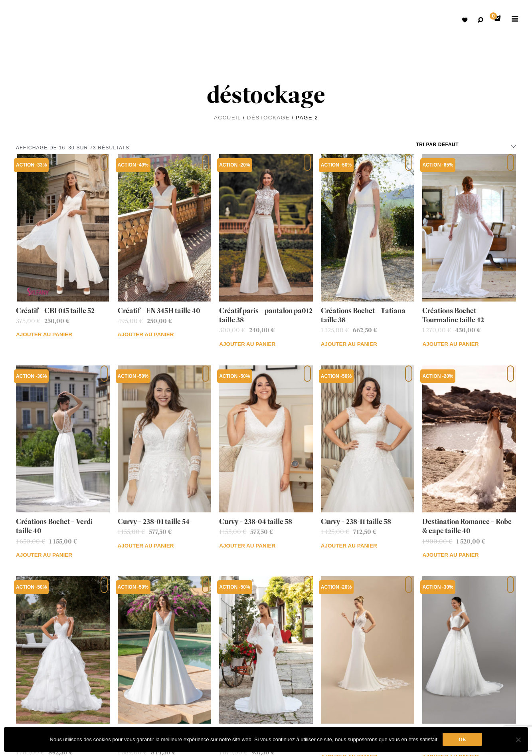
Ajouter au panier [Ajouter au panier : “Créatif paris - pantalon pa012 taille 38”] (247, 344)
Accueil (227, 118)
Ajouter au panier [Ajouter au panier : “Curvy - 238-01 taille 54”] (146, 546)
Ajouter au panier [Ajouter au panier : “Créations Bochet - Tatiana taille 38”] (349, 344)
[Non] (518, 740)
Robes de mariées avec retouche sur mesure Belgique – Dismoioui (28, 20)
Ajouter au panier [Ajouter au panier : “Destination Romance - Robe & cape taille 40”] (450, 555)
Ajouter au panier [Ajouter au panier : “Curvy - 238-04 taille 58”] (247, 546)
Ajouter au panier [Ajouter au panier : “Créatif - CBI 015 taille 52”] (44, 334)
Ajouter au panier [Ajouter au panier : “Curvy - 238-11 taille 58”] (349, 546)
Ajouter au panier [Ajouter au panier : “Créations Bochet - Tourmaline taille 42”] (450, 344)
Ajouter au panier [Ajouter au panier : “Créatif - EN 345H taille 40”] (146, 334)
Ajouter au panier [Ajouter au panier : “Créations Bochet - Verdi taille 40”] (44, 555)
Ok (462, 739)
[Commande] (466, 145)
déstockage (268, 118)
